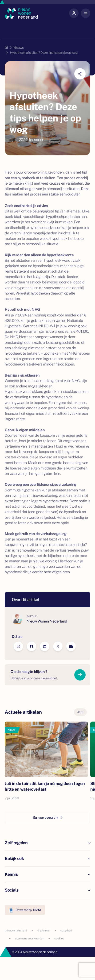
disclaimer (44, 930)
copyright (66, 930)
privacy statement (16, 930)
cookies (59, 938)
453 (80, 712)
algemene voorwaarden (30, 938)
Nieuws (19, 48)
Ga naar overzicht (48, 818)
